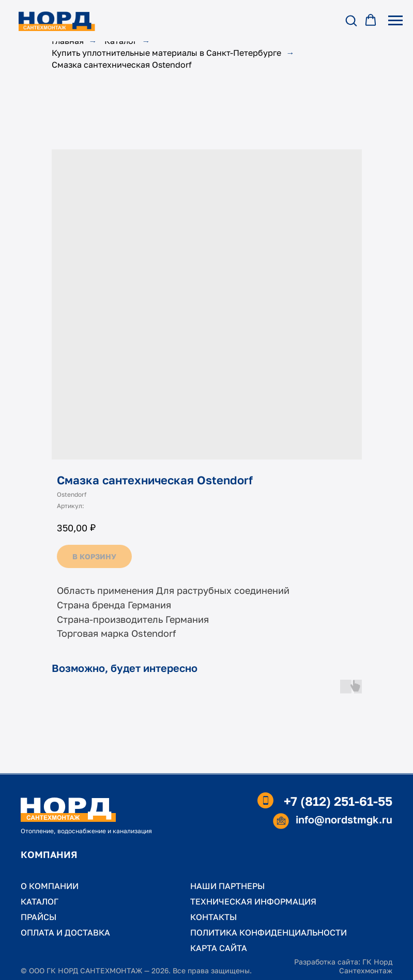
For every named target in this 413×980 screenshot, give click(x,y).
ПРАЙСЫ (39, 917)
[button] (351, 20)
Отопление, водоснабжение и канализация (86, 831)
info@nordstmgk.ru (344, 819)
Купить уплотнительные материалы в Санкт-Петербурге (166, 53)
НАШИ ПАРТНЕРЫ (227, 886)
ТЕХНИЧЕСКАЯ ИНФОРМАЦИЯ (253, 901)
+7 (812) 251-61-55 (338, 801)
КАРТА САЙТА (219, 948)
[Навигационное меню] (395, 21)
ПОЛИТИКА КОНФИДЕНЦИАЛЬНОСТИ (269, 932)
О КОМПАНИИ (50, 886)
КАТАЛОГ (40, 901)
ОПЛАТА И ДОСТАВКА (65, 932)
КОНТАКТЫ (213, 917)
